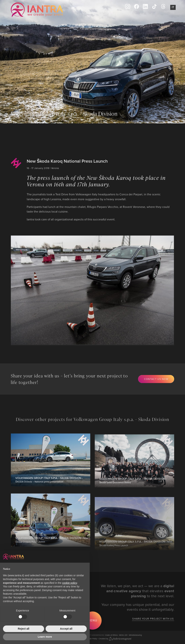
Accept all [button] (66, 629)
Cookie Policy (91, 639)
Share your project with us (153, 619)
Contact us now (156, 379)
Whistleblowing (135, 635)
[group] (85, 290)
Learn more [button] (45, 637)
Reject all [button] (23, 629)
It (173, 7)
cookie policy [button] (70, 583)
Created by (115, 639)
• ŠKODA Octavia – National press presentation (49, 496)
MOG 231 (123, 635)
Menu (92, 620)
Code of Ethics (111, 635)
